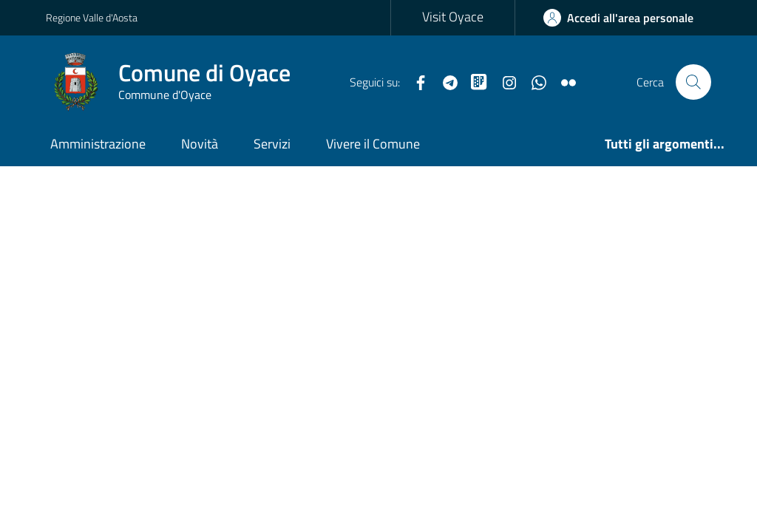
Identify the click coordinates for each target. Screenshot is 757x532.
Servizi (272, 144)
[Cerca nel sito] (693, 82)
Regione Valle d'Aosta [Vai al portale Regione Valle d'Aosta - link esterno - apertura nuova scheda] (92, 17)
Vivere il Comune (373, 144)
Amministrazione (98, 144)
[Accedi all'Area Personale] (618, 18)
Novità (200, 144)
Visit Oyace (453, 17)
